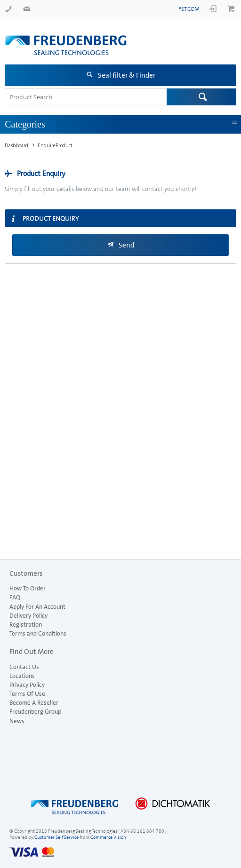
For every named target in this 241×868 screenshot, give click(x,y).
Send (126, 245)
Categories (25, 124)
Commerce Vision (108, 837)
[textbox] (86, 97)
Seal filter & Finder (127, 75)
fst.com (189, 9)
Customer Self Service (56, 837)
